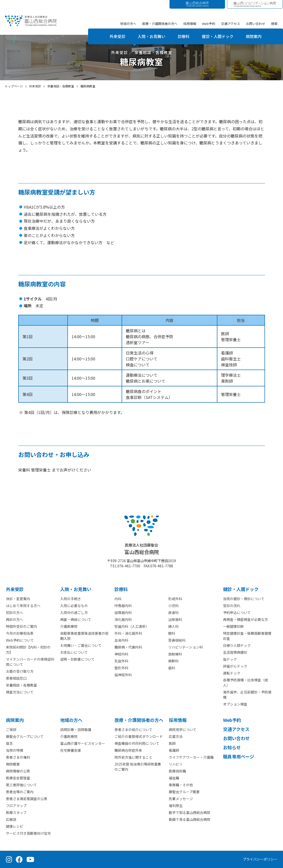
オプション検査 (235, 704)
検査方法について (20, 692)
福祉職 (174, 778)
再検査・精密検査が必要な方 (245, 619)
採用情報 (190, 24)
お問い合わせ (256, 24)
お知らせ (232, 747)
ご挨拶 (11, 730)
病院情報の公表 (18, 771)
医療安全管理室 (18, 778)
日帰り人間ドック (237, 645)
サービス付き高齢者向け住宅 (28, 833)
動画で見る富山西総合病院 (189, 819)
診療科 (184, 36)
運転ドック (232, 673)
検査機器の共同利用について (137, 743)
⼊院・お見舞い (76, 589)
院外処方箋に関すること (133, 757)
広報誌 (11, 819)
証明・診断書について (77, 659)
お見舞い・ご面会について (81, 645)
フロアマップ (16, 806)
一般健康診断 (233, 626)
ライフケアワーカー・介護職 (191, 757)
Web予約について (20, 640)
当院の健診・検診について (244, 599)
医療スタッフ (16, 812)
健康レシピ (15, 826)
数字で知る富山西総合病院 (189, 812)
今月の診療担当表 (20, 633)
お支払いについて (74, 652)
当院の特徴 (15, 750)
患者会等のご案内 (20, 792)
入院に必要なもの (74, 606)
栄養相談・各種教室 (21, 685)
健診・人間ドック (218, 36)
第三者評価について (21, 785)
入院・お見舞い (151, 36)
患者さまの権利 (18, 757)
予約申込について (237, 612)
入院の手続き (71, 599)
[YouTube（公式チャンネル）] (30, 859)
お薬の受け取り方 (20, 671)
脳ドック (230, 659)
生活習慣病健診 (235, 652)
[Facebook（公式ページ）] (19, 859)
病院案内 (254, 36)
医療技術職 (177, 771)
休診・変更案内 (18, 599)
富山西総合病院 (142, 549)
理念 (9, 743)
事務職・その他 (181, 785)
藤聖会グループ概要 (184, 792)
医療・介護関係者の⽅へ (139, 720)
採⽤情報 (178, 720)
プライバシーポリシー (260, 859)
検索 (274, 24)
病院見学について (183, 730)
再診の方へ (15, 619)
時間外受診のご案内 (21, 626)
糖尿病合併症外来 (128, 750)
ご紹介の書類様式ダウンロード (139, 736)
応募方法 (176, 736)
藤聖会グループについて (25, 736)
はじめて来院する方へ (23, 606)
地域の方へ (128, 24)
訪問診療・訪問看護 (76, 730)
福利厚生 (176, 806)
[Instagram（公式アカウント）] (9, 859)
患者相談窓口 (16, 678)
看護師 (174, 750)
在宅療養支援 (71, 750)
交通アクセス (231, 24)
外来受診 (117, 36)
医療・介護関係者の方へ (160, 24)
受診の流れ (232, 606)
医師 (172, 743)
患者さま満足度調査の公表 (27, 799)
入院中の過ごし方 (74, 612)
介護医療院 (69, 626)
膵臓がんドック (235, 666)
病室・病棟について (76, 619)
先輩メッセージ (181, 799)
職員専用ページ (239, 756)
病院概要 (13, 764)
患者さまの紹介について (133, 730)
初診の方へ (15, 612)
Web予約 (209, 24)
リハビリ (176, 764)
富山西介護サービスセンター (83, 743)
